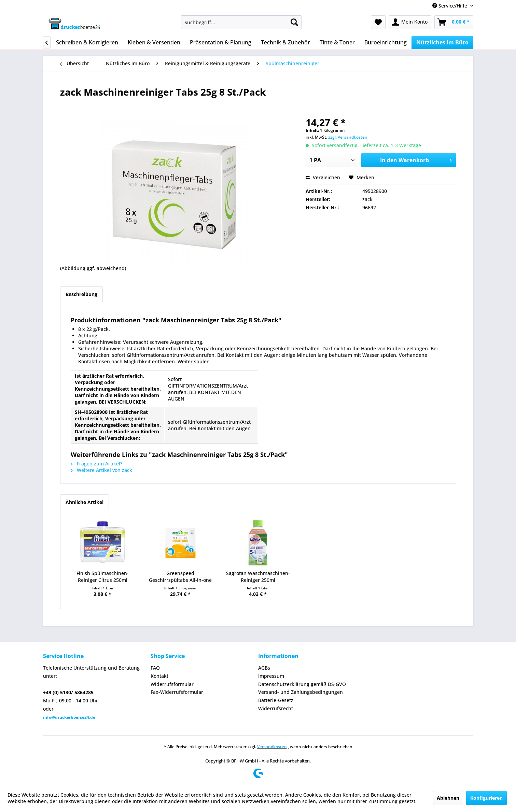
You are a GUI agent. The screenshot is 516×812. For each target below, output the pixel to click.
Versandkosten (272, 747)
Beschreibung (81, 294)
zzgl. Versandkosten (348, 137)
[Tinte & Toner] (337, 42)
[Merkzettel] (378, 22)
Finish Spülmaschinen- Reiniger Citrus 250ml (103, 577)
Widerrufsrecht (276, 708)
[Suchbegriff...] (241, 22)
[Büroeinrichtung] (386, 42)
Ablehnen (448, 798)
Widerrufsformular (172, 684)
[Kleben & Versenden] (154, 42)
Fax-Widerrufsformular (177, 692)
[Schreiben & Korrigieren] (87, 42)
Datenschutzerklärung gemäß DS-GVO (302, 684)
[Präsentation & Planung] (221, 42)
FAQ (155, 668)
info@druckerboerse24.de (69, 717)
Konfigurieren (486, 798)
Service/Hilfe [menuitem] (450, 6)
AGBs (264, 668)
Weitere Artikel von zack (101, 470)
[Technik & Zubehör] (285, 42)
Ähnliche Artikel (85, 502)
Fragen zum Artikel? (96, 464)
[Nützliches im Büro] (442, 42)
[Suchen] (294, 22)
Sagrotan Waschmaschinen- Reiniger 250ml (258, 577)
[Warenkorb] (454, 22)
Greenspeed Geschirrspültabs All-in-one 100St (180, 577)
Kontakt (159, 676)
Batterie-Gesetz (276, 700)
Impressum (271, 676)
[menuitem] (241, 22)
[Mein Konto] (410, 22)
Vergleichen (323, 177)
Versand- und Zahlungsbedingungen (301, 692)
